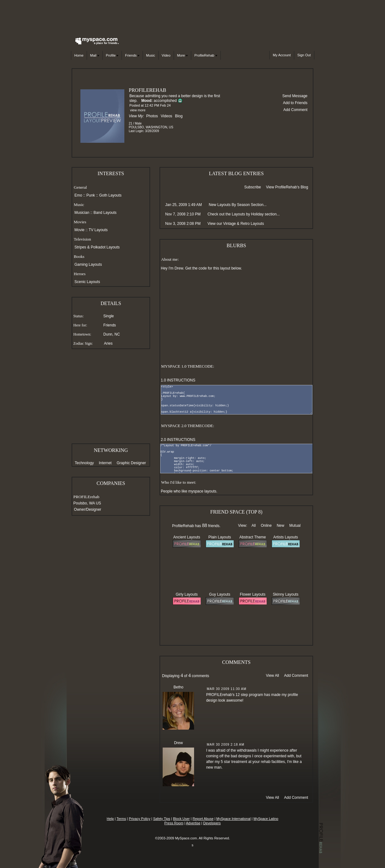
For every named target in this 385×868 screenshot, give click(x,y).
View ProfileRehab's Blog (287, 187)
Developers (212, 823)
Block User (181, 819)
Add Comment (295, 110)
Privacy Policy (139, 819)
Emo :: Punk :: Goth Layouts (98, 195)
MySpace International (233, 819)
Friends (132, 55)
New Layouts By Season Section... (238, 205)
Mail (95, 55)
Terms (121, 819)
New (280, 526)
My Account (282, 55)
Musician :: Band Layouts (95, 213)
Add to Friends (295, 103)
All (254, 526)
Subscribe (253, 187)
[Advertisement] (192, 17)
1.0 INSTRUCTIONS (178, 380)
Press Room (174, 823)
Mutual (295, 526)
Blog (179, 116)
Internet (105, 463)
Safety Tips (162, 819)
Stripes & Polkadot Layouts (97, 247)
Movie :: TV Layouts (91, 230)
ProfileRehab (206, 55)
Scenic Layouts (87, 282)
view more (138, 110)
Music (151, 55)
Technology (84, 463)
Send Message (295, 96)
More (182, 55)
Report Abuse (203, 819)
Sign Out (304, 55)
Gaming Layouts (88, 264)
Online (266, 526)
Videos (166, 116)
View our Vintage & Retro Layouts (236, 224)
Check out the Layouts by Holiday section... (244, 214)
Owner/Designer (88, 509)
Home (79, 55)
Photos (152, 116)
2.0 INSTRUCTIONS (178, 440)
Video (166, 55)
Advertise (193, 823)
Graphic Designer (131, 463)
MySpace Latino (266, 819)
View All (273, 676)
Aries (108, 343)
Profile (112, 55)
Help (110, 819)
